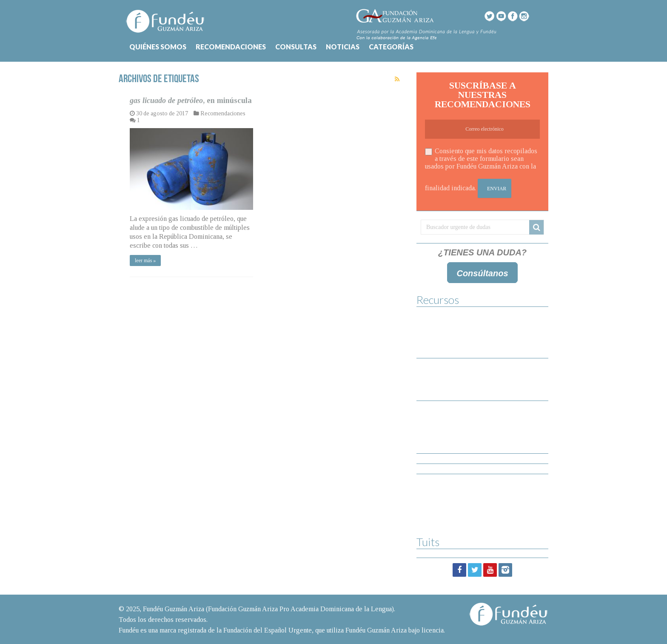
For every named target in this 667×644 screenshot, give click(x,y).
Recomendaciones (223, 113)
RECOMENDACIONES (231, 47)
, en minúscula (191, 100)
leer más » (145, 260)
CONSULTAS (296, 47)
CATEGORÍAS (391, 47)
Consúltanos (482, 273)
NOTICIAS (343, 47)
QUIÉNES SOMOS (158, 47)
